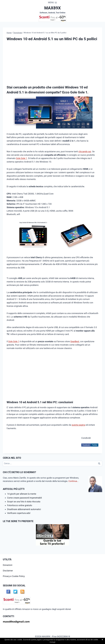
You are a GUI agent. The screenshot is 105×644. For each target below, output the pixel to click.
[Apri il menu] (52, 3)
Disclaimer (8, 571)
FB (8, 592)
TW (15, 592)
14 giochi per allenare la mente (22, 494)
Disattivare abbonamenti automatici (24, 509)
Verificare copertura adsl (19, 513)
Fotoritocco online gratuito (20, 505)
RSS (22, 592)
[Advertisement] (27, 62)
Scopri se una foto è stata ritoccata (24, 502)
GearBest (75, 341)
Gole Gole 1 (22, 158)
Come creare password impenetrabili (24, 498)
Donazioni (8, 565)
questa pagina (78, 425)
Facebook (86, 445)
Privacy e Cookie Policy (14, 576)
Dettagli (52, 642)
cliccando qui (85, 151)
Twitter (95, 445)
